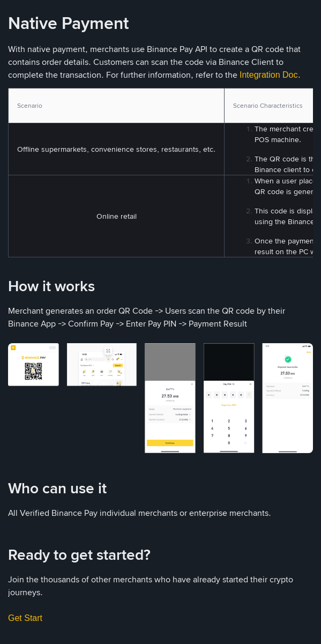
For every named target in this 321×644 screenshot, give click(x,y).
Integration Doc (269, 75)
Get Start (25, 618)
